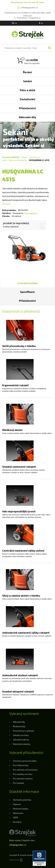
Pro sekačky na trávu (23, 774)
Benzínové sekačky (18, 160)
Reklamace (18, 813)
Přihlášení (22, 18)
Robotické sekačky (22, 744)
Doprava (17, 804)
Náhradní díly (19, 722)
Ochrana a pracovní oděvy (25, 761)
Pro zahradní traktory (23, 779)
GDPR (15, 817)
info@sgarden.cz (18, 845)
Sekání (24, 157)
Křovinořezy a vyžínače (24, 731)
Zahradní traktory (21, 740)
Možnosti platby (21, 809)
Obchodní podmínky (22, 800)
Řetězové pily (19, 726)
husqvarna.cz (31, 213)
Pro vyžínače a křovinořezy (25, 770)
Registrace (35, 18)
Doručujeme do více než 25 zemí (27, 2)
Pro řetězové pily (21, 765)
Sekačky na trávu (21, 735)
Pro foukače (18, 783)
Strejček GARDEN (11, 157)
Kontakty (17, 822)
